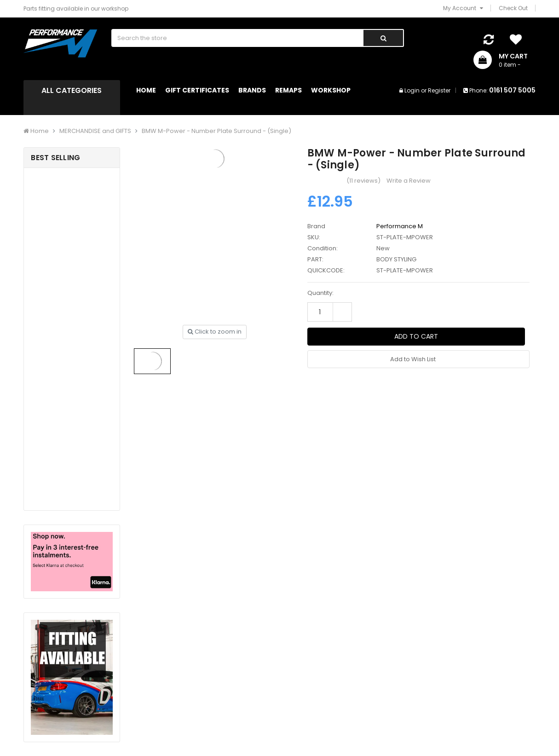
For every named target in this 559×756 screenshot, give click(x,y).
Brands (252, 90)
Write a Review (409, 181)
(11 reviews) (363, 181)
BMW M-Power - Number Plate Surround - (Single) (216, 131)
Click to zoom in (215, 332)
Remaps (288, 90)
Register (439, 90)
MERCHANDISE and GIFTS (95, 131)
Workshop (331, 90)
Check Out (513, 8)
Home (146, 90)
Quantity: (320, 293)
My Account (463, 8)
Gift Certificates (197, 90)
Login (412, 90)
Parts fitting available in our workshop (76, 9)
